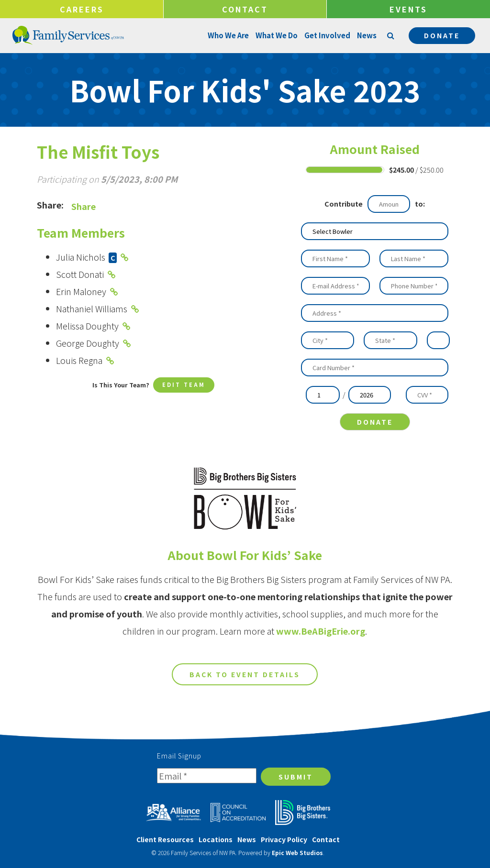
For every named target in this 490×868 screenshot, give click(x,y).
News (366, 35)
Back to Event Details (245, 682)
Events (408, 9)
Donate (442, 35)
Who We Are (227, 35)
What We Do (276, 35)
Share (84, 206)
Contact (245, 9)
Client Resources (165, 839)
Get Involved (326, 35)
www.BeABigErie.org (321, 638)
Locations (216, 839)
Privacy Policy (284, 839)
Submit (296, 777)
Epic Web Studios (297, 852)
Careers (82, 9)
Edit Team (184, 386)
